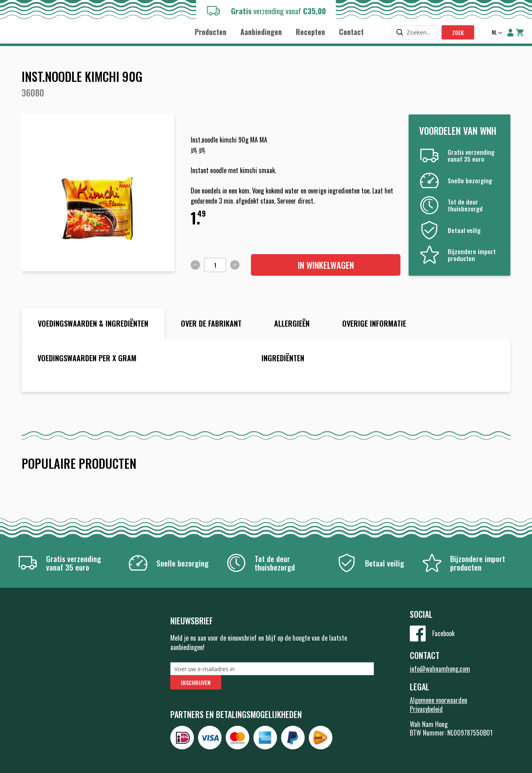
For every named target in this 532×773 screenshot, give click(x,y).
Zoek (458, 32)
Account (510, 33)
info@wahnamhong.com (440, 669)
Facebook (443, 633)
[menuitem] (211, 32)
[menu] (279, 32)
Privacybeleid (426, 709)
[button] (496, 33)
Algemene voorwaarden (439, 700)
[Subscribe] (196, 682)
